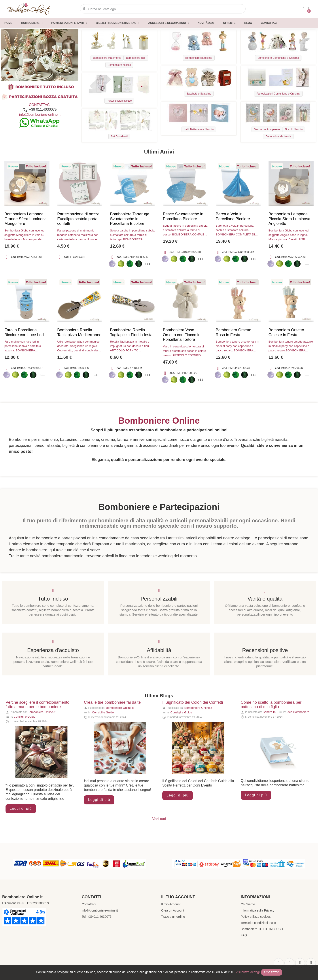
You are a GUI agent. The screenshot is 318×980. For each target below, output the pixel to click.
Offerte (229, 23)
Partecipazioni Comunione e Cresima (278, 94)
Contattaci (269, 23)
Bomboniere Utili (136, 58)
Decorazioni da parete (267, 129)
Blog (248, 23)
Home (8, 23)
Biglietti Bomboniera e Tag (118, 23)
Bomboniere (32, 23)
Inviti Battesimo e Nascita (199, 129)
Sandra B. (269, 712)
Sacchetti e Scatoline (199, 94)
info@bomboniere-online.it (40, 115)
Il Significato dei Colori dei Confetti (193, 702)
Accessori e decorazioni (168, 23)
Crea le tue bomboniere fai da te (112, 702)
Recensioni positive (265, 650)
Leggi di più (21, 808)
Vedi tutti (159, 819)
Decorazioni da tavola (278, 136)
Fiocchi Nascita (294, 129)
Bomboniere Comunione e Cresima (278, 58)
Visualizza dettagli (248, 972)
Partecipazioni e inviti (69, 23)
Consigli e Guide (25, 717)
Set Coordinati (119, 136)
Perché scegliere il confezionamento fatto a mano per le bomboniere (37, 705)
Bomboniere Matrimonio (107, 58)
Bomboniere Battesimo (199, 58)
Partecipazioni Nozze (119, 101)
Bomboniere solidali (119, 65)
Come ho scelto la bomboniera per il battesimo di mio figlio (273, 705)
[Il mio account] (303, 9)
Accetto (272, 972)
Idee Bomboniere (298, 712)
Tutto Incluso (53, 599)
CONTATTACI (40, 105)
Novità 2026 (206, 23)
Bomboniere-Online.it (42, 712)
